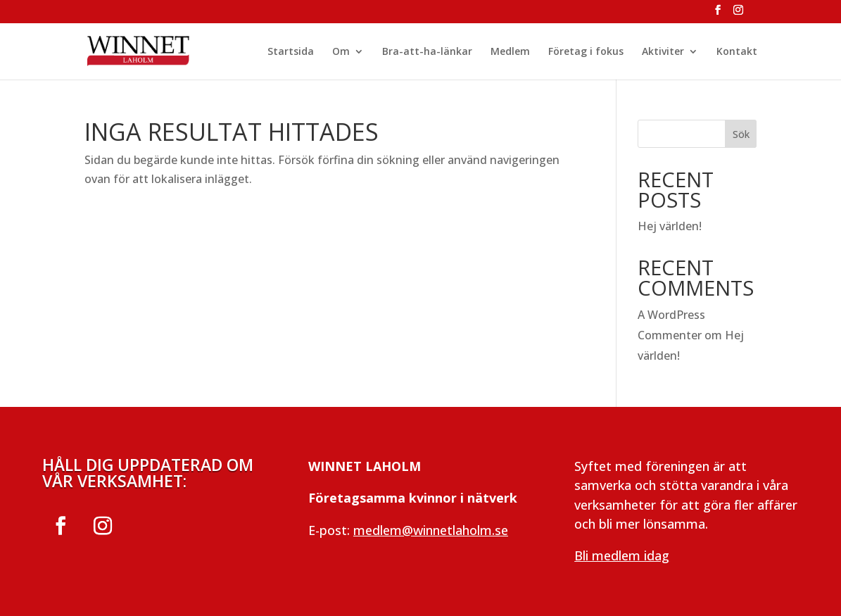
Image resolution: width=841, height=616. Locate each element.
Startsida (291, 52)
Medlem (510, 52)
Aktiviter (663, 52)
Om (341, 52)
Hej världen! (670, 226)
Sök (741, 134)
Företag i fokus (586, 52)
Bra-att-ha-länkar (427, 52)
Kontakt (737, 52)
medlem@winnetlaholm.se (431, 530)
